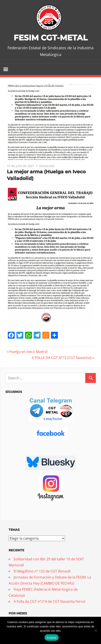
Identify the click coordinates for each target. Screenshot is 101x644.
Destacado (47, 166)
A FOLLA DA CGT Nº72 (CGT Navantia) (62, 358)
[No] (96, 630)
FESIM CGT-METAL (51, 38)
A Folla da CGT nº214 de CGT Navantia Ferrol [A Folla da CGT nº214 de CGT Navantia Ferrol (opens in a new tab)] (49, 601)
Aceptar (52, 638)
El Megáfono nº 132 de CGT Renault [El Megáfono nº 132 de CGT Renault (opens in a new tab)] (42, 571)
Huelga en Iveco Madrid (28, 352)
